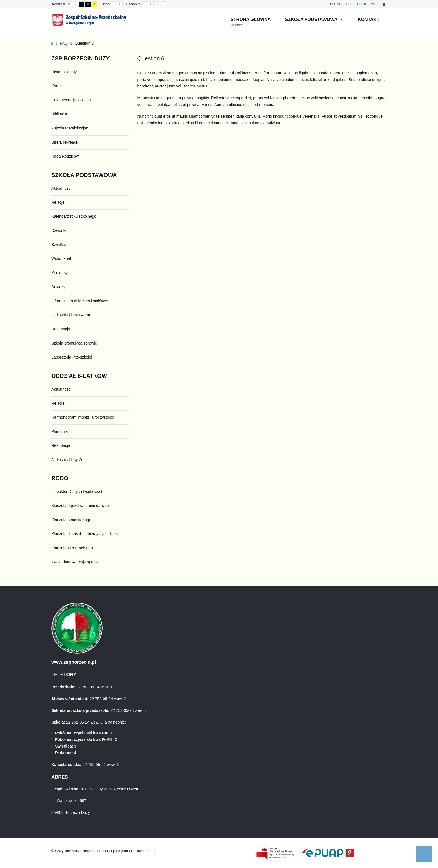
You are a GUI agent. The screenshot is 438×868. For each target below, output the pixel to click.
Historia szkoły (64, 72)
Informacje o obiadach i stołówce (80, 301)
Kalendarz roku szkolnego (74, 216)
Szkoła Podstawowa (314, 20)
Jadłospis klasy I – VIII (71, 315)
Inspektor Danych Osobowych (77, 492)
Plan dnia (59, 431)
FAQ (64, 43)
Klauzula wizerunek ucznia (74, 548)
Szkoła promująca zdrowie (74, 343)
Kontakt (369, 19)
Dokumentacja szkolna (71, 100)
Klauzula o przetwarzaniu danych (80, 506)
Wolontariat (61, 258)
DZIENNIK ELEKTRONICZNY (352, 4)
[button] (424, 854)
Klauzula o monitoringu (71, 520)
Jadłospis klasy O (67, 460)
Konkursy (59, 273)
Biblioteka (60, 114)
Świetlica (59, 245)
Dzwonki (59, 231)
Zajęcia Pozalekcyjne (70, 128)
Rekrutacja (61, 329)
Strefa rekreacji (65, 142)
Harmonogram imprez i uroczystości (83, 417)
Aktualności (61, 188)
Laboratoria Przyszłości (72, 357)
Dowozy (58, 287)
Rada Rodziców (65, 156)
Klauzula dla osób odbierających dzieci (85, 534)
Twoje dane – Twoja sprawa (76, 562)
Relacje (58, 202)
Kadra (57, 86)
